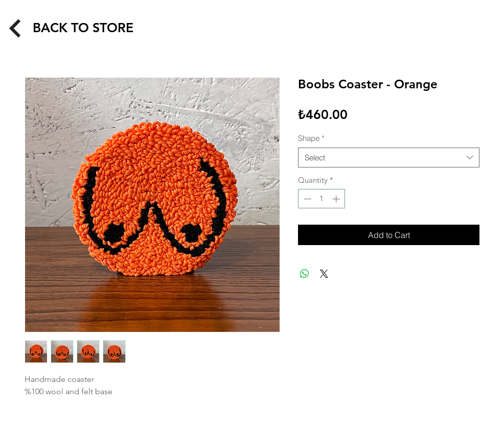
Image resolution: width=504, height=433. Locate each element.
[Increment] (337, 199)
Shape (311, 138)
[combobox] (389, 158)
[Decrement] (306, 199)
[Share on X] (324, 274)
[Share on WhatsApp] (305, 274)
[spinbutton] (322, 199)
